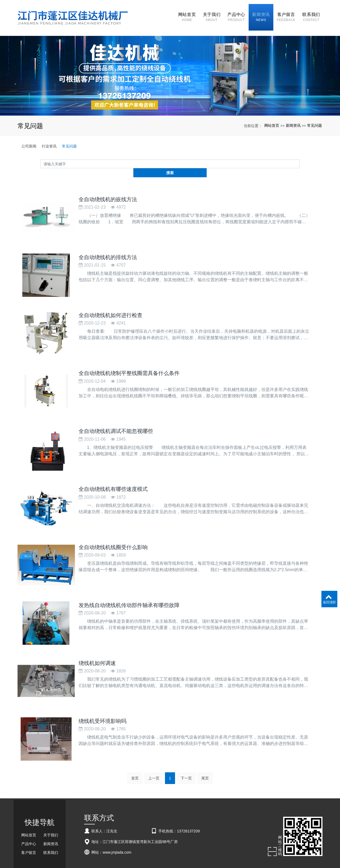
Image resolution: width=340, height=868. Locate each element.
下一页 (186, 747)
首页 (135, 747)
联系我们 (51, 821)
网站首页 (272, 116)
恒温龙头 (207, 858)
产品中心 (29, 812)
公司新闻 (29, 137)
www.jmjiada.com (117, 821)
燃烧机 (147, 858)
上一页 (154, 747)
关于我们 (51, 804)
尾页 (205, 747)
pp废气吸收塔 (131, 858)
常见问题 (314, 116)
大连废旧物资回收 (187, 858)
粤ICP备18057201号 (170, 863)
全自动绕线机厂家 (147, 853)
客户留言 (29, 821)
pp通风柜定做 (225, 858)
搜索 (300, 154)
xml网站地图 (213, 853)
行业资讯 (49, 137)
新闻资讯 (293, 116)
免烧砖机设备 (163, 858)
